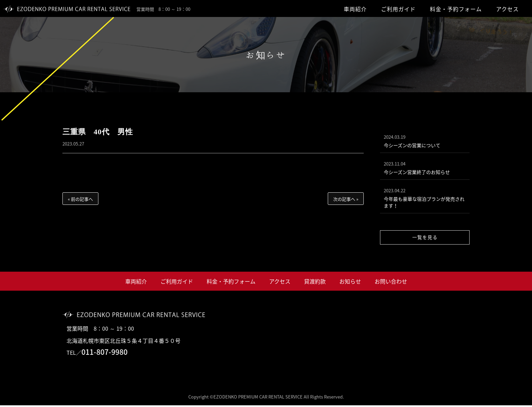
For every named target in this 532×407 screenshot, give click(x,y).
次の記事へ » (346, 199)
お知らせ (350, 283)
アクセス (507, 9)
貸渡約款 (315, 283)
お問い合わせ (391, 283)
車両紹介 (355, 9)
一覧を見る (425, 239)
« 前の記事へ (80, 199)
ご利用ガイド (398, 9)
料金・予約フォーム (456, 9)
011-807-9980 (104, 354)
